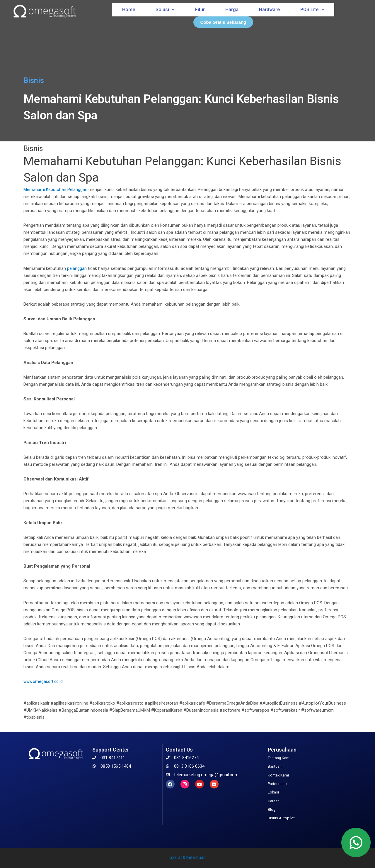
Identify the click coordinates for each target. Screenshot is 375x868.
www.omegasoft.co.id (44, 681)
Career (274, 800)
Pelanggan (78, 189)
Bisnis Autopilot (283, 817)
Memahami (34, 189)
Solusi (165, 8)
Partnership (279, 783)
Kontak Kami (280, 775)
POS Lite (313, 8)
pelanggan (77, 268)
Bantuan (276, 766)
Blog (272, 809)
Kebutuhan (56, 189)
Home (128, 8)
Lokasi (274, 792)
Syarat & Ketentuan (188, 857)
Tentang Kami (281, 758)
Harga (232, 8)
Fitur (200, 8)
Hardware (270, 8)
